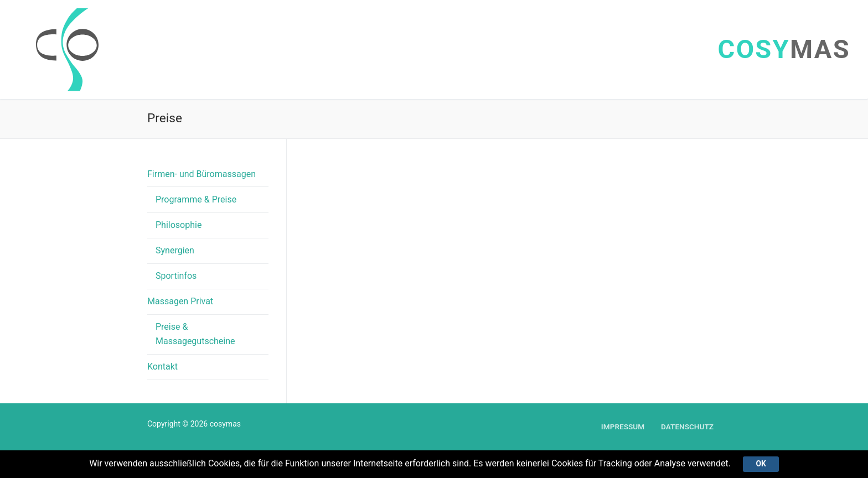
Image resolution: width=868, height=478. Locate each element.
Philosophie (179, 225)
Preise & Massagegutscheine (195, 334)
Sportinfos (176, 276)
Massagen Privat (181, 301)
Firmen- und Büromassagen (203, 174)
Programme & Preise (196, 199)
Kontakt (162, 367)
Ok (761, 464)
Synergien (175, 250)
